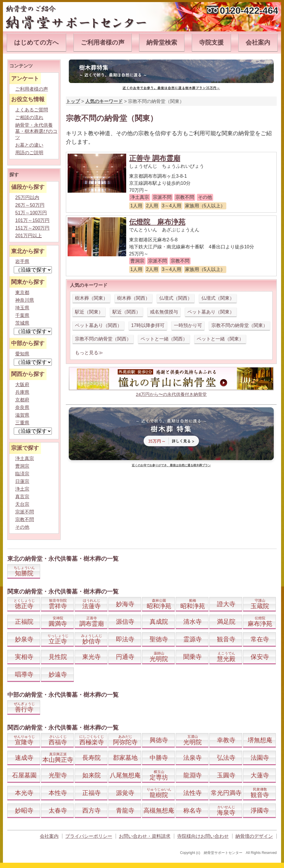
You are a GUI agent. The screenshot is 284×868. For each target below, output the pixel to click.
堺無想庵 (260, 740)
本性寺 (58, 793)
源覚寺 (125, 793)
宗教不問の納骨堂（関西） (103, 339)
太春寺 (58, 810)
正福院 (24, 622)
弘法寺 (226, 758)
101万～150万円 (32, 220)
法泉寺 (193, 758)
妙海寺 (125, 604)
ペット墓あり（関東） (211, 312)
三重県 (22, 423)
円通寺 (125, 657)
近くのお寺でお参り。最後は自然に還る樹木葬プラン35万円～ (171, 88)
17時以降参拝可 (148, 325)
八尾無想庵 (125, 775)
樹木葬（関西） (134, 298)
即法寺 (125, 639)
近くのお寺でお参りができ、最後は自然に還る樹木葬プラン (171, 465)
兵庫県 (22, 392)
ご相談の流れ (29, 117)
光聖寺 (58, 775)
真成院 (159, 622)
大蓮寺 (260, 775)
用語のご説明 (29, 153)
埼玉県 (22, 308)
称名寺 (193, 810)
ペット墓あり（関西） (98, 325)
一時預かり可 (188, 325)
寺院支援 (211, 42)
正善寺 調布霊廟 (155, 158)
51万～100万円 (31, 213)
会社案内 (258, 42)
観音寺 (226, 639)
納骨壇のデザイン (254, 836)
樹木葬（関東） (91, 298)
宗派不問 (25, 512)
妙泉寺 (24, 639)
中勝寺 (159, 758)
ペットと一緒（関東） (220, 339)
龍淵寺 (193, 775)
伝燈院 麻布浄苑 (157, 222)
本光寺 (24, 793)
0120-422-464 (249, 11)
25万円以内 (27, 197)
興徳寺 (159, 740)
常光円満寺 (226, 793)
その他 (22, 527)
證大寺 (226, 604)
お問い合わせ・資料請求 (145, 836)
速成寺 (24, 758)
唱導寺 (24, 674)
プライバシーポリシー (89, 836)
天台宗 (22, 504)
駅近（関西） (126, 312)
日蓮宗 (22, 481)
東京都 (22, 293)
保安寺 (260, 657)
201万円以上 (29, 236)
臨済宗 (22, 474)
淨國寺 (260, 810)
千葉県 (22, 315)
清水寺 (193, 622)
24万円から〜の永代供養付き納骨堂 (171, 394)
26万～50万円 (30, 205)
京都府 (22, 400)
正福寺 (91, 793)
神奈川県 (25, 300)
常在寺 (260, 639)
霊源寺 (193, 639)
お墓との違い (29, 145)
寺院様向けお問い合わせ (203, 836)
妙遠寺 (58, 674)
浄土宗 (22, 489)
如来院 (91, 775)
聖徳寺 (159, 639)
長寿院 (91, 758)
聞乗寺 (193, 657)
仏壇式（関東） (218, 298)
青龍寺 (125, 810)
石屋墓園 (24, 775)
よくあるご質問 (32, 110)
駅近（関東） (89, 312)
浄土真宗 (25, 458)
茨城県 (22, 323)
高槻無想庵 (159, 810)
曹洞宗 (22, 466)
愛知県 (22, 354)
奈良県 (22, 407)
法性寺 (193, 793)
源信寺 (125, 622)
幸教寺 (226, 740)
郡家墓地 (125, 758)
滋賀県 (22, 415)
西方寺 (91, 810)
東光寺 (91, 657)
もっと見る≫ (89, 353)
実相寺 (24, 657)
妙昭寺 (24, 810)
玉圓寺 (226, 775)
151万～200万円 (32, 228)
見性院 (58, 657)
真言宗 (22, 497)
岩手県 (22, 261)
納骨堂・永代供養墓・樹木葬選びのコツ (36, 131)
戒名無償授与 (164, 312)
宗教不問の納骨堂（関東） (239, 325)
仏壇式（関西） (176, 298)
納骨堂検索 (162, 42)
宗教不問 (25, 519)
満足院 (226, 622)
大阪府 (22, 385)
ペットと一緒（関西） (164, 339)
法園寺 (260, 758)
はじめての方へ (36, 42)
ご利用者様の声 (103, 42)
